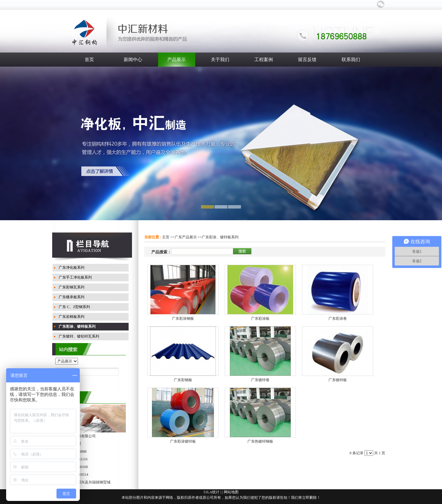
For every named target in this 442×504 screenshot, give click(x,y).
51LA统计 (211, 492)
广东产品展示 (186, 237)
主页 (166, 237)
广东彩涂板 (260, 318)
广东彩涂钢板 (183, 318)
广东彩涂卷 (338, 318)
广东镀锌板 (338, 380)
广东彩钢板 (183, 380)
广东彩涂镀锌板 (183, 441)
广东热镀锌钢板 (260, 441)
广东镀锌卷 (260, 380)
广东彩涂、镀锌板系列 (220, 237)
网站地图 (231, 492)
